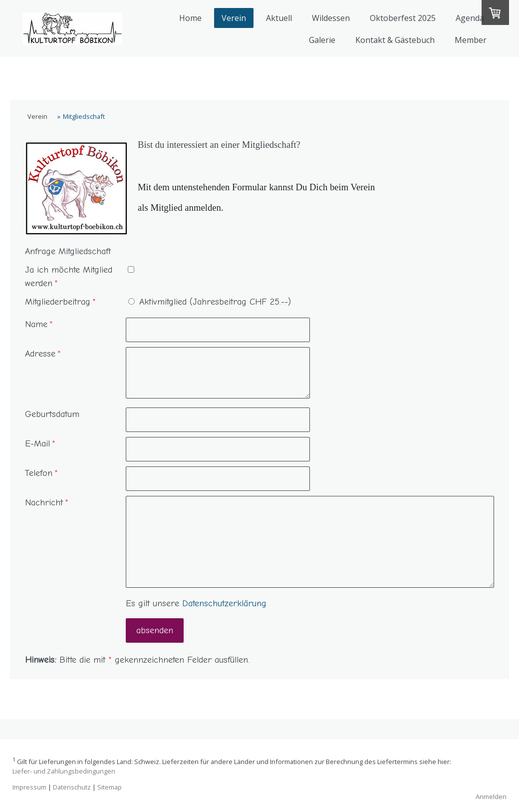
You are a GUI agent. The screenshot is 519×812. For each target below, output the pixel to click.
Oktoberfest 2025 (403, 18)
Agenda (470, 18)
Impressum (29, 787)
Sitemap (110, 787)
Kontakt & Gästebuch (395, 40)
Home (190, 18)
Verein (234, 18)
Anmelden (491, 797)
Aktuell (279, 18)
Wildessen (331, 18)
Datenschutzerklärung (224, 604)
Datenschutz (72, 787)
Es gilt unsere (196, 604)
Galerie (322, 40)
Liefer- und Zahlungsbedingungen (64, 771)
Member (471, 40)
